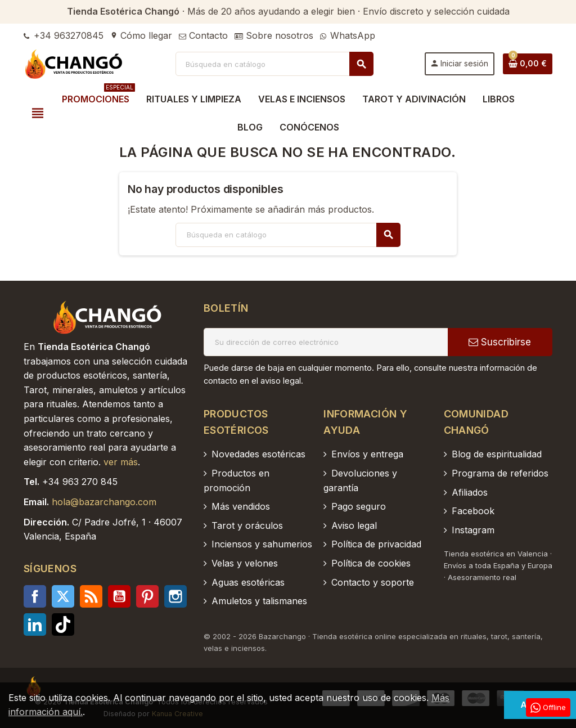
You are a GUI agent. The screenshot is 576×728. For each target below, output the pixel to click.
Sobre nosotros (274, 35)
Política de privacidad (376, 544)
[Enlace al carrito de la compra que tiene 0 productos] (528, 64)
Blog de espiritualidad (497, 454)
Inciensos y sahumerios (262, 544)
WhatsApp (348, 35)
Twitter (63, 596)
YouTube (119, 596)
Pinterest (147, 596)
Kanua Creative (177, 714)
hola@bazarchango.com (104, 502)
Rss (91, 596)
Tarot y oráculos (247, 525)
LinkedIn (35, 624)
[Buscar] (274, 64)
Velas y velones (245, 563)
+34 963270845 (64, 35)
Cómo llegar (141, 35)
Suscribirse (500, 342)
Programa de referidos (500, 473)
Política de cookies (371, 563)
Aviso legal (354, 525)
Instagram (175, 596)
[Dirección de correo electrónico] (326, 342)
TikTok (63, 624)
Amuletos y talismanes (259, 601)
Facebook (35, 596)
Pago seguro (359, 506)
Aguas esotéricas (248, 582)
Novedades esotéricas (258, 454)
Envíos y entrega (367, 454)
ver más (121, 462)
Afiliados (470, 492)
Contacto (203, 35)
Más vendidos (241, 506)
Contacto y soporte (373, 582)
